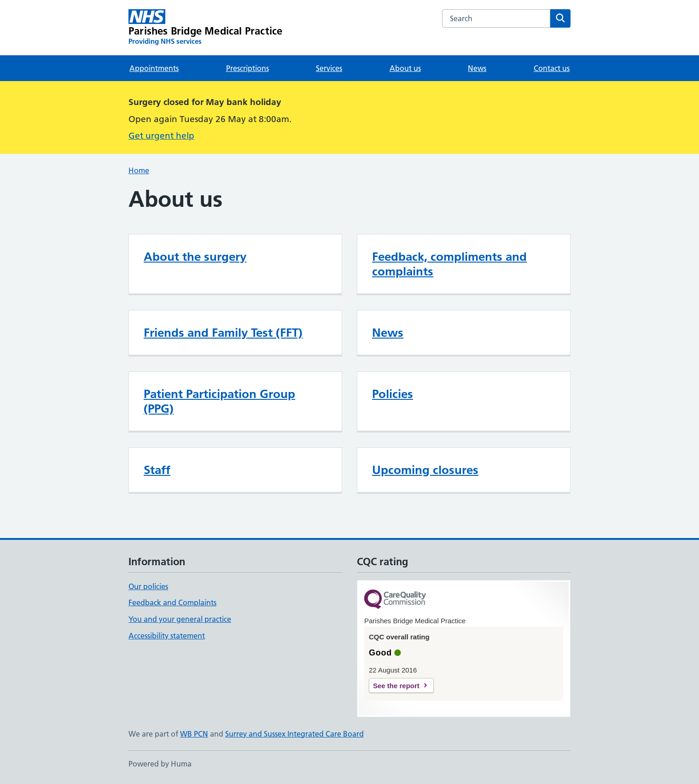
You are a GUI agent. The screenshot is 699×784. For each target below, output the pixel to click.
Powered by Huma (160, 764)
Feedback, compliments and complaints (449, 264)
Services (329, 68)
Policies (393, 394)
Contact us (552, 68)
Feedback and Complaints (172, 603)
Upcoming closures (425, 470)
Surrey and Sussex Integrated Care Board (294, 734)
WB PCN (194, 734)
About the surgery (195, 257)
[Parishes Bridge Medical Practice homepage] (205, 28)
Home (139, 170)
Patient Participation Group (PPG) (219, 401)
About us (405, 68)
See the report (396, 686)
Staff (157, 470)
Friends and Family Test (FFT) (223, 333)
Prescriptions (248, 68)
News (477, 68)
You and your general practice (180, 619)
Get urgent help (161, 136)
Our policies (148, 586)
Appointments (154, 68)
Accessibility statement (167, 636)
